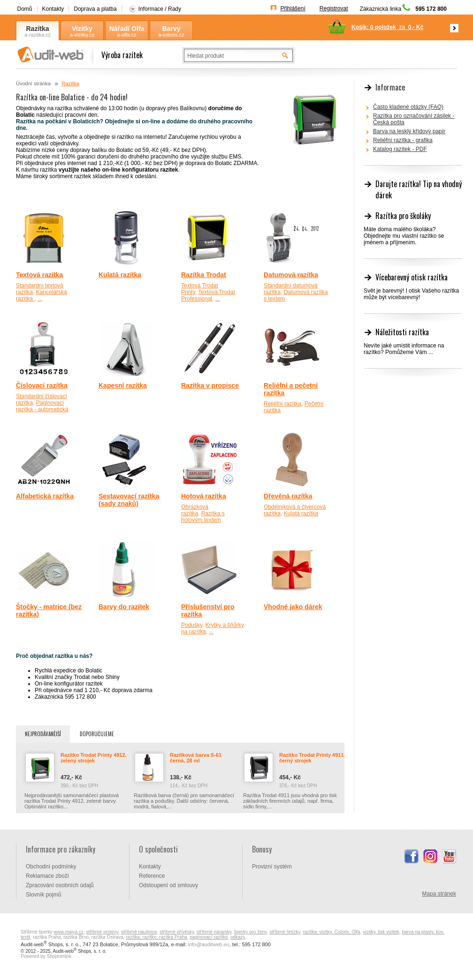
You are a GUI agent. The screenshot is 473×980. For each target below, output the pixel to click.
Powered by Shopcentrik (46, 956)
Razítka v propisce (210, 385)
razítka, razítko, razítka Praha (156, 937)
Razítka (37, 29)
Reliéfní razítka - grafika (403, 140)
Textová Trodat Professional (208, 295)
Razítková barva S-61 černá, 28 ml (196, 758)
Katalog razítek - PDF (400, 149)
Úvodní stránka (33, 83)
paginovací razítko (209, 937)
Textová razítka (39, 275)
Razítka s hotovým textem (203, 517)
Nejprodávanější (43, 734)
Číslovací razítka (42, 385)
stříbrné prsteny (103, 932)
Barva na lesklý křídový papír (409, 131)
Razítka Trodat (204, 275)
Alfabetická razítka (45, 496)
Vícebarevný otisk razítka (412, 277)
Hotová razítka (204, 496)
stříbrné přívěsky (177, 932)
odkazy (238, 937)
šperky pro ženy (251, 932)
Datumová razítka (291, 275)
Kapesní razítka (123, 385)
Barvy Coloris (171, 29)
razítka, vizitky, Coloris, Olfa (332, 932)
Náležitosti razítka (402, 332)
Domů (25, 9)
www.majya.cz (69, 932)
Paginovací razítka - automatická (42, 406)
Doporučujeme (97, 734)
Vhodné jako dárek (293, 607)
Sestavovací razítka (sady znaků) (129, 500)
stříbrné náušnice (139, 932)
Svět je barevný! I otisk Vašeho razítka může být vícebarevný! (411, 294)
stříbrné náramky (214, 932)
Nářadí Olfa (127, 29)
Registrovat (334, 8)
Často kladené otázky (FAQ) (408, 107)
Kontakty (53, 9)
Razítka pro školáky (403, 216)
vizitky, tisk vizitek (381, 932)
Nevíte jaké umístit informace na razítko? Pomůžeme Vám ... (404, 349)
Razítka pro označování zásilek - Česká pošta (414, 119)
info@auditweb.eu (209, 944)
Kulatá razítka (120, 275)
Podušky (192, 625)
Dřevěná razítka (288, 496)
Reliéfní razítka (282, 404)
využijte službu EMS (216, 157)
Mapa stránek (439, 894)
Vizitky (82, 29)
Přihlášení (293, 8)
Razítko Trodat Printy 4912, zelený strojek (94, 758)
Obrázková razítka (195, 510)
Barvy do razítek (124, 607)
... (40, 299)
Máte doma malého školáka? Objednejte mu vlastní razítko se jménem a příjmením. (404, 236)
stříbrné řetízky (285, 932)
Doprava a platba (95, 9)
